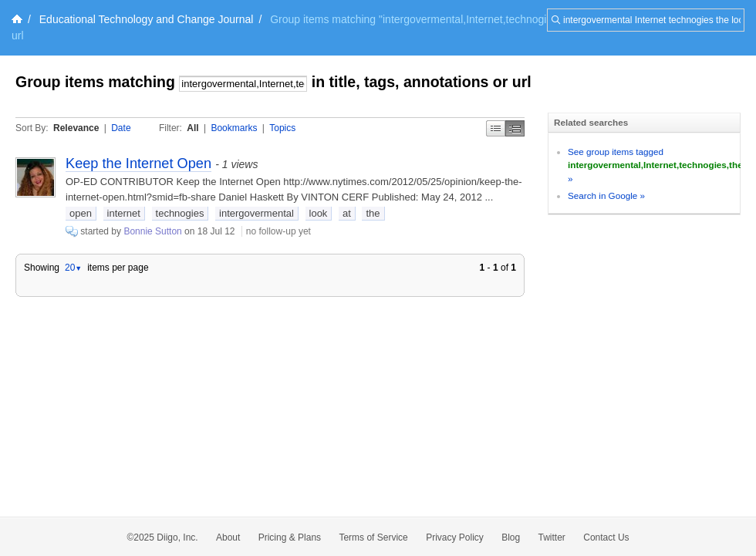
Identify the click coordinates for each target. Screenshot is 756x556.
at (347, 213)
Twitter (552, 537)
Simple (496, 128)
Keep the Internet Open (138, 163)
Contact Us (606, 537)
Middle (515, 128)
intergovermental (256, 213)
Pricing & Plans (290, 537)
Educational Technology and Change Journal (147, 19)
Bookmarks (234, 128)
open (81, 213)
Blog (511, 537)
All (192, 128)
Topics (282, 128)
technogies (180, 213)
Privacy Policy (455, 537)
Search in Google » (606, 195)
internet (124, 213)
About (228, 537)
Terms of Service (373, 537)
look (319, 213)
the (373, 213)
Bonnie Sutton (152, 231)
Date (121, 128)
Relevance (76, 128)
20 (73, 268)
